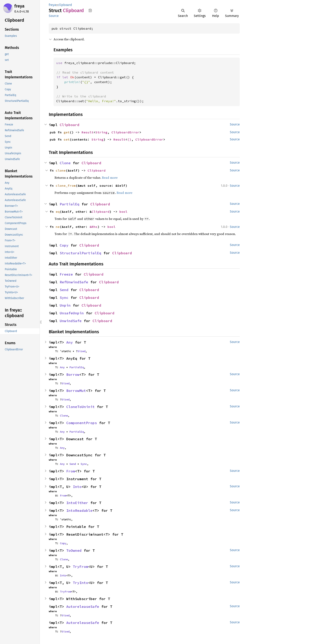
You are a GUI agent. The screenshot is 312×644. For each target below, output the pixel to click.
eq (58, 212)
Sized (81, 351)
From (71, 471)
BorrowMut (76, 391)
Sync (64, 298)
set (67, 139)
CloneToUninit (80, 407)
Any (70, 342)
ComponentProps (82, 423)
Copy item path (90, 10)
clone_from (66, 186)
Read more (110, 178)
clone (61, 170)
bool (123, 212)
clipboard (65, 5)
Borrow (73, 374)
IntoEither (77, 503)
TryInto (80, 583)
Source (54, 16)
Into (77, 487)
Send (64, 290)
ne (58, 227)
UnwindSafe (71, 321)
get (67, 132)
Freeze (66, 274)
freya (19, 6)
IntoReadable (79, 510)
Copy (64, 245)
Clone (65, 163)
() (129, 139)
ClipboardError (125, 132)
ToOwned (74, 550)
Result (88, 132)
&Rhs (94, 227)
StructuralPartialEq (80, 253)
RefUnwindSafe (74, 282)
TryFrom (80, 567)
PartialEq (70, 204)
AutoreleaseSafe (83, 607)
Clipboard (70, 125)
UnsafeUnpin (72, 313)
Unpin (65, 305)
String (101, 132)
